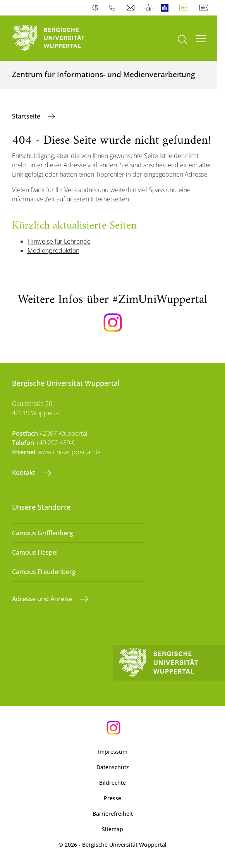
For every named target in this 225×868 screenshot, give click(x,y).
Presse (112, 798)
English (205, 8)
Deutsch (185, 8)
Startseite (27, 116)
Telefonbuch (114, 8)
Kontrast (97, 8)
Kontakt (24, 473)
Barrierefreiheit (113, 814)
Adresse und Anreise (43, 599)
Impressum (113, 752)
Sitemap (112, 829)
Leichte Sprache (166, 8)
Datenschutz (113, 767)
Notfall (149, 8)
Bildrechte (112, 783)
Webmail (131, 8)
